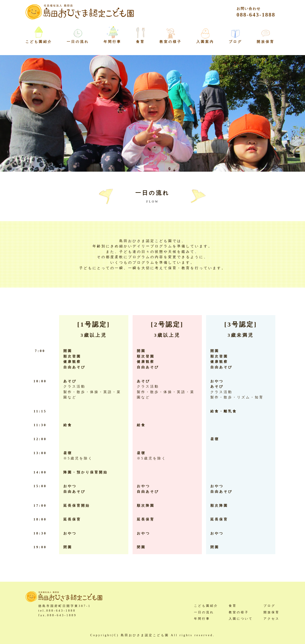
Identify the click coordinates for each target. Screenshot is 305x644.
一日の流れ (78, 42)
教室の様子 (171, 42)
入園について (241, 619)
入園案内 (205, 42)
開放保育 (266, 42)
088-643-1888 (256, 12)
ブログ (235, 42)
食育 (140, 42)
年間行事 (112, 42)
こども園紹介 (206, 606)
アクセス (272, 619)
